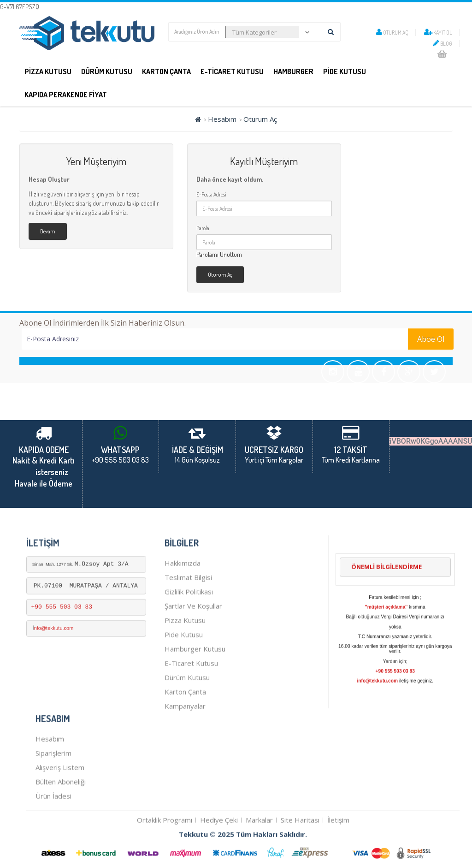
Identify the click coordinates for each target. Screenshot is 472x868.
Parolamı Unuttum (219, 254)
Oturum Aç (392, 33)
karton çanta (185, 728)
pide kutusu (184, 671)
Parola (203, 228)
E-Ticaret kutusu (191, 700)
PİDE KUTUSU (345, 71)
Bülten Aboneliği (61, 818)
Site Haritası (300, 856)
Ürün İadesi (53, 832)
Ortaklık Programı (165, 856)
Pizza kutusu (185, 657)
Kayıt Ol (438, 33)
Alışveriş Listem (60, 804)
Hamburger (293, 71)
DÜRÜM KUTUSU (107, 71)
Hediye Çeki (219, 856)
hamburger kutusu (195, 685)
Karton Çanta (166, 71)
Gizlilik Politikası (189, 628)
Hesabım (222, 119)
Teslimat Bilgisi (188, 614)
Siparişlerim (53, 790)
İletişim (338, 856)
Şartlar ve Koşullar (193, 642)
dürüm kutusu (187, 714)
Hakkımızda (183, 600)
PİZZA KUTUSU (48, 71)
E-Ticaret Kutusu (232, 71)
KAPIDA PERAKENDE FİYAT (66, 95)
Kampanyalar (185, 743)
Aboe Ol (431, 339)
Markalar (259, 856)
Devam (48, 231)
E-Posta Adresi (211, 194)
